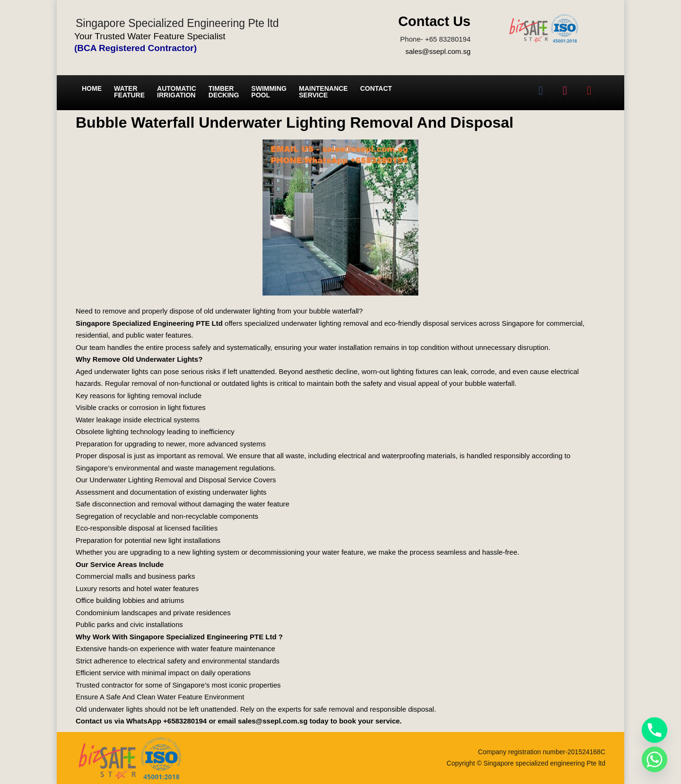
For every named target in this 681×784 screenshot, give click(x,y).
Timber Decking (224, 92)
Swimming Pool (269, 92)
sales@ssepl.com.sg (438, 51)
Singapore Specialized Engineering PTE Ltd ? (206, 637)
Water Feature (129, 92)
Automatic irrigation (177, 92)
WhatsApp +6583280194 (167, 721)
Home (92, 88)
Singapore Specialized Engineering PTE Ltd (149, 323)
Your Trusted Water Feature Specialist (150, 36)
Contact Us (434, 21)
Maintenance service (323, 92)
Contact (376, 88)
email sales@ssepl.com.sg (263, 721)
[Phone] (655, 730)
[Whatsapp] (655, 759)
